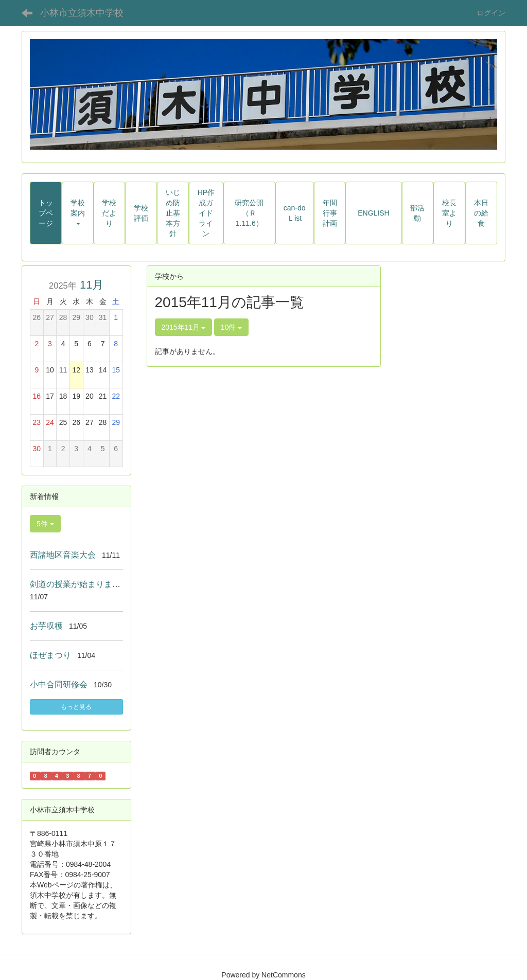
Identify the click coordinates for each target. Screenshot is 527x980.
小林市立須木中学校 (82, 13)
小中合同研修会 (59, 684)
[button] (78, 213)
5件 (45, 524)
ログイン (491, 13)
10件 (231, 327)
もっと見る (76, 707)
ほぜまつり (50, 655)
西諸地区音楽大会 (63, 555)
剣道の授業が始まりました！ (83, 584)
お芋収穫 (46, 626)
